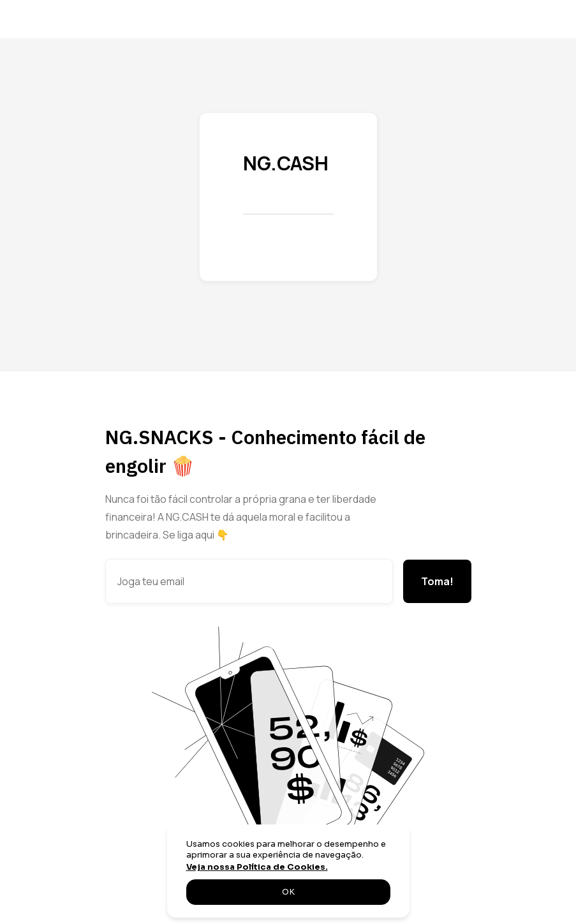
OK (288, 892)
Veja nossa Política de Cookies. (257, 867)
